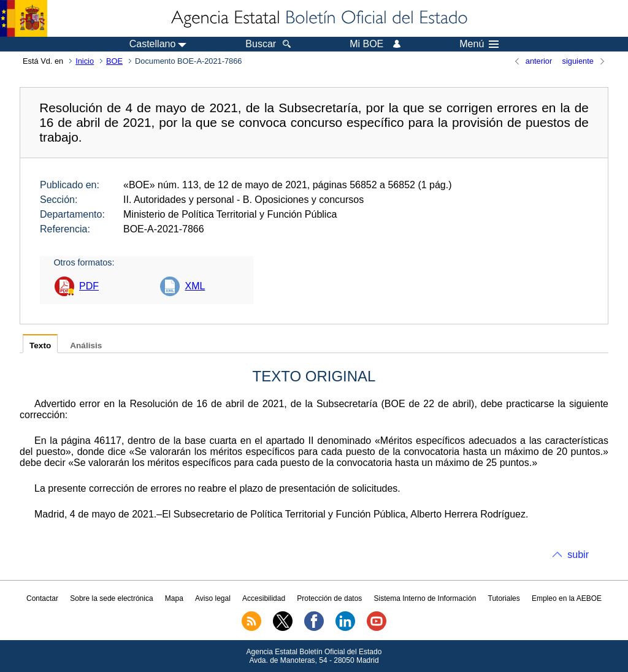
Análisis (86, 346)
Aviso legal (213, 598)
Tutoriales (504, 598)
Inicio (85, 61)
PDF (89, 286)
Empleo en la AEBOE (567, 598)
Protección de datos (329, 598)
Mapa (174, 598)
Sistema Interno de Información (425, 598)
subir (578, 555)
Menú (479, 44)
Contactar (42, 598)
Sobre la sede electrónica (111, 598)
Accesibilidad (264, 598)
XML (195, 286)
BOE (114, 61)
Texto (40, 346)
